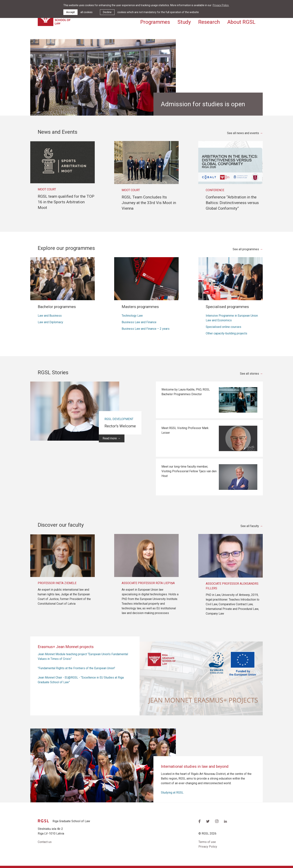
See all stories (249, 374)
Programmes (155, 22)
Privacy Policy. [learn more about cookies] (221, 5)
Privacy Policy (208, 847)
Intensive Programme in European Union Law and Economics (232, 318)
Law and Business (50, 316)
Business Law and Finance (139, 322)
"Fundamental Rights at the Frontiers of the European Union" (76, 668)
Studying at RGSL (172, 793)
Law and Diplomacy (50, 322)
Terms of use (207, 842)
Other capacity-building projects (226, 333)
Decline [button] (107, 12)
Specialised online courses (223, 327)
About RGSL (241, 22)
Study (184, 22)
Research (209, 22)
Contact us (45, 842)
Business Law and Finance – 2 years (146, 329)
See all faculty (250, 526)
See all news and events (243, 133)
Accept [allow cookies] (70, 12)
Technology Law (132, 316)
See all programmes (246, 249)
